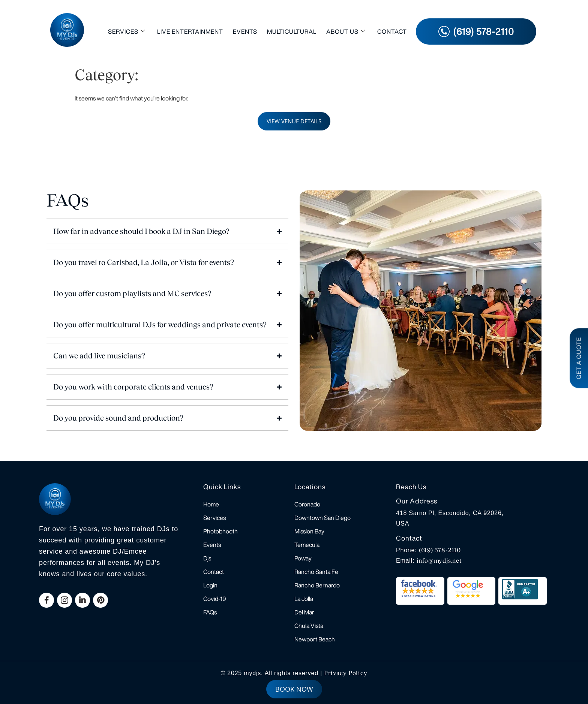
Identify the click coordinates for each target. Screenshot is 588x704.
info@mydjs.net (439, 561)
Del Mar (304, 612)
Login (210, 585)
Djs (207, 558)
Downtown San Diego (322, 518)
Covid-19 (215, 599)
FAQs (210, 612)
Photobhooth (220, 531)
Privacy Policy (346, 673)
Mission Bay (309, 531)
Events (245, 31)
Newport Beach (315, 639)
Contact (392, 31)
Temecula (307, 545)
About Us (346, 31)
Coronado (307, 504)
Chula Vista (309, 626)
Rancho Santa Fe (316, 572)
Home (211, 504)
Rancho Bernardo (317, 585)
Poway (303, 558)
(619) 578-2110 (440, 550)
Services (127, 31)
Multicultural (292, 31)
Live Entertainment (190, 31)
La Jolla (304, 599)
